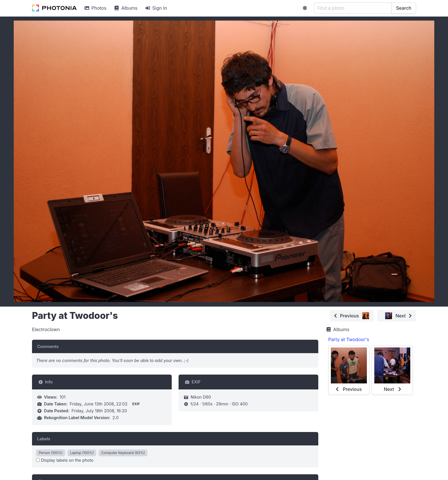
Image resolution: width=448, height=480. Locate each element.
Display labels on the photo (65, 460)
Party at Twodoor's (349, 339)
